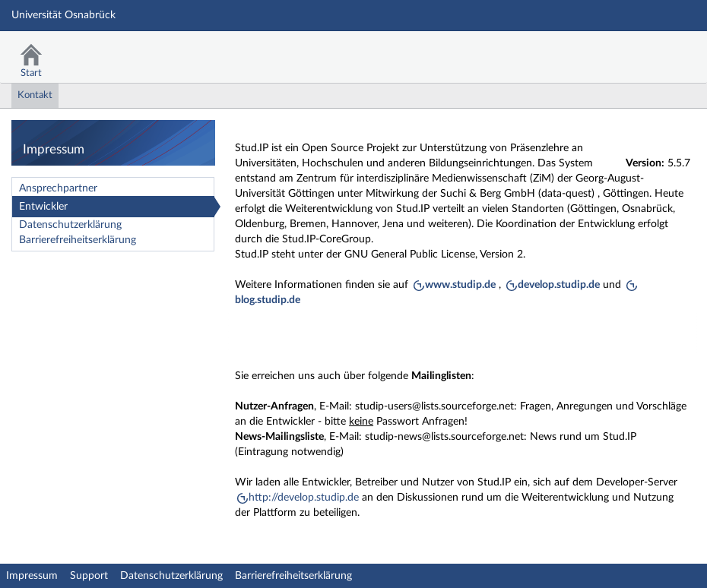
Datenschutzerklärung (70, 225)
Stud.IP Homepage (648, 51)
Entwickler (43, 207)
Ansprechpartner (58, 188)
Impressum (32, 576)
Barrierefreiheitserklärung (78, 240)
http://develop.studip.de (304, 498)
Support (89, 576)
